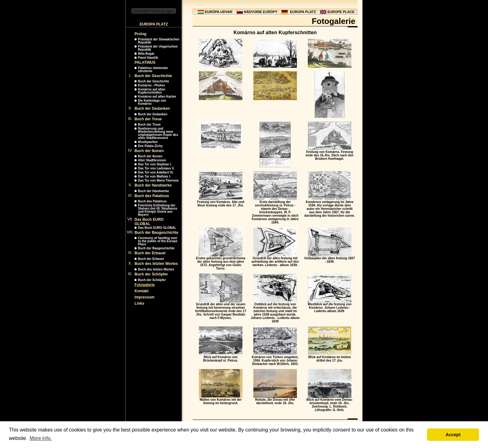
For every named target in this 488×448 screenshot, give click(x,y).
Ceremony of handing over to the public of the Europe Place (158, 241)
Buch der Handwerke (153, 185)
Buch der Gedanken (152, 109)
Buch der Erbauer (150, 253)
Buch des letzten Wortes (156, 264)
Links (139, 303)
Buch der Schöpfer (151, 274)
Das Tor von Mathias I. (154, 176)
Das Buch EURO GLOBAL (149, 222)
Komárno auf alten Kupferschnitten (152, 91)
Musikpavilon (148, 142)
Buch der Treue (148, 119)
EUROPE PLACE (341, 12)
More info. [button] (41, 438)
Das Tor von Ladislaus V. (156, 168)
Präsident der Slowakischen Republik (159, 41)
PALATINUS (145, 62)
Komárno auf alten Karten (157, 97)
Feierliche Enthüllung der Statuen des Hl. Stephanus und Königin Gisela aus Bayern (157, 210)
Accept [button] (453, 435)
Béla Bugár (146, 54)
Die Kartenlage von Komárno (152, 102)
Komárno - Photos (151, 85)
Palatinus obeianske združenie (153, 69)
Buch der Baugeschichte (156, 233)
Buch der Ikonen (149, 151)
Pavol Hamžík (148, 58)
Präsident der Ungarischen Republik (158, 48)
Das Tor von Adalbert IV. (156, 172)
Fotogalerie (145, 285)
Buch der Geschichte (153, 76)
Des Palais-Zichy (150, 146)
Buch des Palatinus (152, 196)
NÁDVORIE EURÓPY (261, 12)
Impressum (144, 297)
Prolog (140, 34)
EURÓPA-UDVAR (219, 12)
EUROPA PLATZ (303, 12)
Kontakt (141, 291)
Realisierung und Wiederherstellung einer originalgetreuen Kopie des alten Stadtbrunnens (158, 133)
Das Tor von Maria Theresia (158, 180)
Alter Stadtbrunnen (152, 160)
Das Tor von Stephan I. (155, 164)
